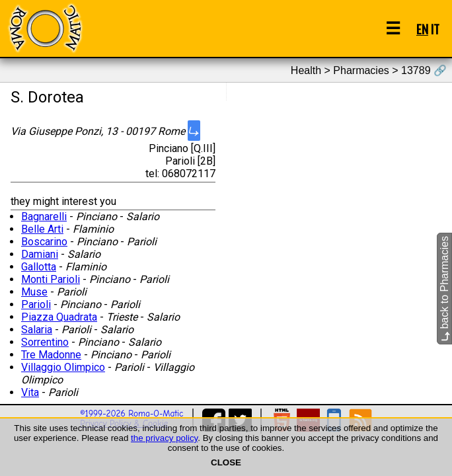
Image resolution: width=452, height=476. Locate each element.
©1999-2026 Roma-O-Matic (132, 414)
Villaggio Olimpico (63, 367)
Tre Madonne (51, 355)
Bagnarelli (44, 217)
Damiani (40, 254)
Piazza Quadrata (59, 317)
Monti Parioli (51, 279)
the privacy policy (164, 438)
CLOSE (226, 462)
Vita (30, 392)
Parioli (36, 304)
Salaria (37, 330)
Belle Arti (42, 229)
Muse (34, 292)
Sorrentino (45, 342)
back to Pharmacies (444, 289)
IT (435, 29)
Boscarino (44, 242)
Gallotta (39, 267)
